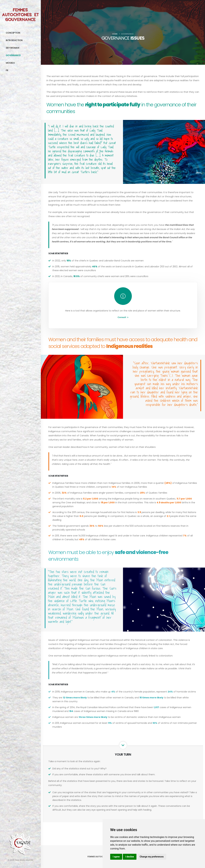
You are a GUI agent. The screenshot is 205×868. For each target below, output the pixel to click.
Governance (22, 55)
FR (7, 70)
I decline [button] (130, 857)
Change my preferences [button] (152, 857)
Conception (22, 33)
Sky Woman (22, 48)
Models (22, 63)
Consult (123, 317)
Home (115, 34)
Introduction (22, 40)
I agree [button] (116, 857)
